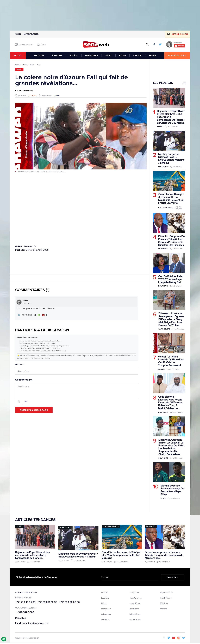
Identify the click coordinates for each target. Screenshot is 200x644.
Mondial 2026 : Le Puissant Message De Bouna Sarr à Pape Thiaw (172, 490)
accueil (18, 55)
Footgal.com (106, 609)
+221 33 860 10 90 (47, 602)
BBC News (164, 603)
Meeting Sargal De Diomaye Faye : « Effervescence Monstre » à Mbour (171, 159)
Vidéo (32, 65)
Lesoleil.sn (105, 598)
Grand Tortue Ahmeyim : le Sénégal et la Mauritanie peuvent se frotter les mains (121, 555)
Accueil (18, 34)
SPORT (108, 55)
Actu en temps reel (31, 34)
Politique (163, 167)
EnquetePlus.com (167, 593)
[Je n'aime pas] (45, 315)
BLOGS (122, 55)
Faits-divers (164, 329)
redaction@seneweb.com (35, 623)
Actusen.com (106, 614)
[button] (25, 315)
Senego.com (134, 593)
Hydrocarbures (166, 208)
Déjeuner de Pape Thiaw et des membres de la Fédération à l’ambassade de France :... (32, 555)
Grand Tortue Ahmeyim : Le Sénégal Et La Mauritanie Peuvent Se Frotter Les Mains (171, 199)
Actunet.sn (105, 620)
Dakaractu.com (135, 620)
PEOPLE (153, 55)
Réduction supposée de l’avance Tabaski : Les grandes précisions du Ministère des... (164, 555)
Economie (163, 249)
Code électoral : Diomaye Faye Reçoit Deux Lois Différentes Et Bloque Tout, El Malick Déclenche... (170, 403)
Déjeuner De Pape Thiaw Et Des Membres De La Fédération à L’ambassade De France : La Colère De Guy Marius (171, 117)
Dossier (162, 369)
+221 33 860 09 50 (69, 602)
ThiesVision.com (136, 598)
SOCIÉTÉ (74, 55)
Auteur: (77, 369)
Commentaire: (77, 391)
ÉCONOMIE (57, 55)
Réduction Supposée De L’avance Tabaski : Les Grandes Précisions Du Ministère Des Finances (171, 241)
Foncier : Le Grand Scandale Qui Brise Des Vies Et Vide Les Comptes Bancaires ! (171, 361)
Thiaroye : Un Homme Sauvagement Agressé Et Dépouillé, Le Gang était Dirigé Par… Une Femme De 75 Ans (171, 319)
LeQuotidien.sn (135, 614)
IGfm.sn (104, 603)
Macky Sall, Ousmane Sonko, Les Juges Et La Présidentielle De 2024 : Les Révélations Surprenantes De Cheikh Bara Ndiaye (171, 447)
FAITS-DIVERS (91, 55)
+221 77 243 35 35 (25, 602)
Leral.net (105, 593)
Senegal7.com (135, 603)
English (57, 95)
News (25, 65)
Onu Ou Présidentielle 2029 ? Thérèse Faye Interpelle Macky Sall (170, 279)
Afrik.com (164, 609)
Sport (160, 127)
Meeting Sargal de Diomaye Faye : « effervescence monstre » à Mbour (78, 555)
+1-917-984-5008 (25, 612)
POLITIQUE (39, 55)
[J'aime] (37, 315)
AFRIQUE (137, 55)
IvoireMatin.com (166, 598)
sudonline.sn (134, 609)
